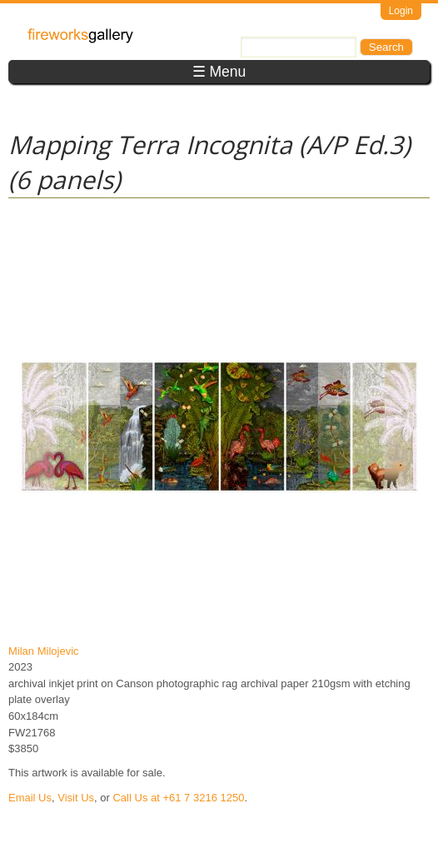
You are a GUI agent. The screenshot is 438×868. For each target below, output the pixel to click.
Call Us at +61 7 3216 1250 (178, 798)
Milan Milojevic (44, 651)
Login (401, 11)
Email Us (30, 798)
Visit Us (76, 798)
